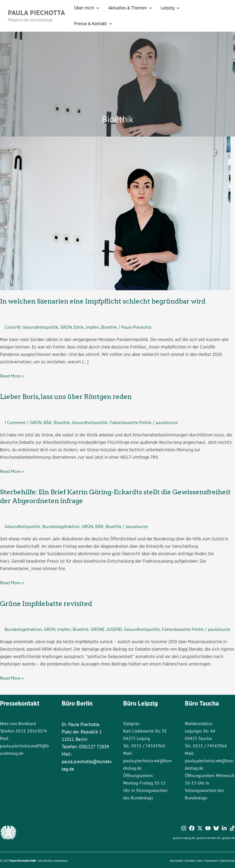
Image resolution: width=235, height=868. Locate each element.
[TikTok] (232, 829)
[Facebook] (192, 829)
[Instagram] (184, 829)
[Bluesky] (216, 829)
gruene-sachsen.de (209, 839)
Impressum (211, 861)
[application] (97, 8)
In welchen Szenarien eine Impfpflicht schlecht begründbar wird (92, 301)
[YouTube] (208, 829)
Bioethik (110, 326)
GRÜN (67, 326)
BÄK (48, 420)
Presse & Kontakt (93, 24)
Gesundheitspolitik (41, 326)
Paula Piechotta (36, 13)
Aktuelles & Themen (130, 8)
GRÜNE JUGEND (107, 624)
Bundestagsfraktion (62, 522)
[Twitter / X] (200, 829)
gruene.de (229, 839)
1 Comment (15, 420)
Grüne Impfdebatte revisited (41, 599)
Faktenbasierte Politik (132, 420)
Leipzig (170, 8)
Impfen (93, 326)
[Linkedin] (224, 829)
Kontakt (190, 861)
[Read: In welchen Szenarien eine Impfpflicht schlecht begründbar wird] (115, 213)
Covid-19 (12, 326)
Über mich (87, 8)
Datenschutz (227, 861)
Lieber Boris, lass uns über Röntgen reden (60, 395)
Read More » (12, 375)
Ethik (79, 326)
